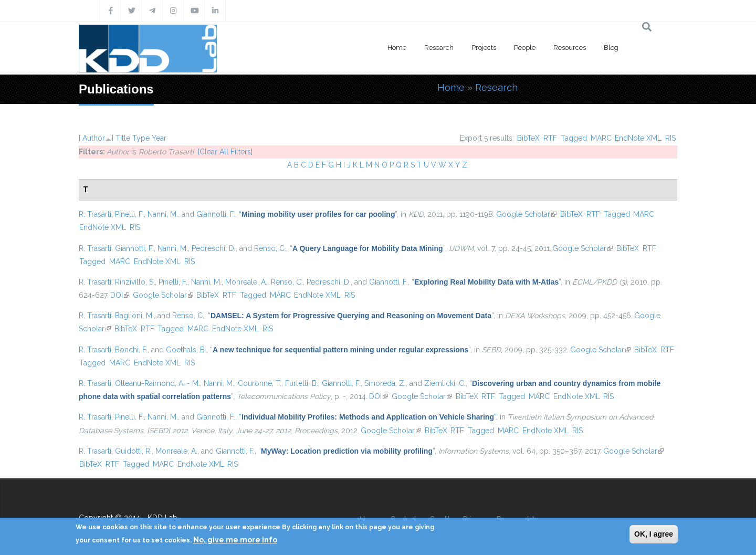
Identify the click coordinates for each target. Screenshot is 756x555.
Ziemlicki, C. (445, 383)
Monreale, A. (246, 282)
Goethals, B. (186, 350)
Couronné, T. (260, 383)
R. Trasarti (95, 214)
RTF (550, 138)
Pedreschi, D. (214, 248)
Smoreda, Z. (385, 383)
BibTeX (528, 138)
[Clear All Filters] (225, 152)
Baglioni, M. (134, 316)
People (525, 48)
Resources (570, 48)
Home (397, 48)
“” (318, 214)
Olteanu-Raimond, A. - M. (157, 383)
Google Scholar (526, 214)
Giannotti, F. (216, 214)
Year (159, 138)
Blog (611, 48)
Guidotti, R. (133, 451)
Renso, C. (270, 248)
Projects (484, 48)
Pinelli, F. (129, 214)
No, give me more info (235, 540)
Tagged (574, 138)
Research (439, 48)
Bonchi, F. (131, 350)
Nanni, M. (163, 214)
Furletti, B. (302, 383)
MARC (601, 138)
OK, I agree (654, 534)
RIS (670, 138)
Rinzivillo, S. (135, 282)
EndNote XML (638, 138)
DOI (120, 295)
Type (141, 138)
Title (123, 138)
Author (94, 138)
